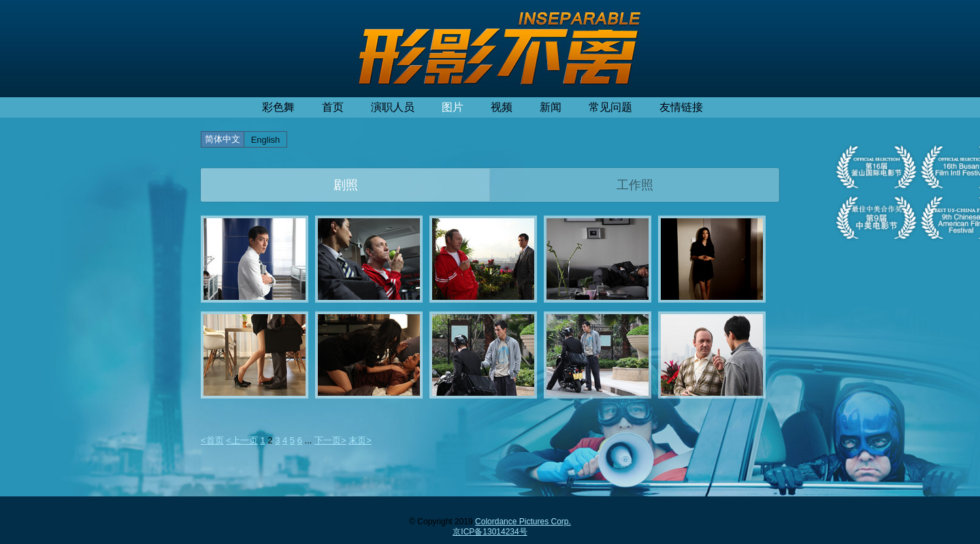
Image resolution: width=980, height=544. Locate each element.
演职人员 (393, 107)
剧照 (346, 185)
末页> (360, 440)
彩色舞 (278, 107)
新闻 (551, 107)
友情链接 (681, 107)
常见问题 (610, 107)
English (266, 140)
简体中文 (223, 139)
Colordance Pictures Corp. (523, 522)
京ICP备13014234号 (490, 532)
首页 (333, 107)
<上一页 (242, 440)
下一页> (330, 440)
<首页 (212, 440)
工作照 (635, 185)
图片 (453, 107)
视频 (502, 107)
